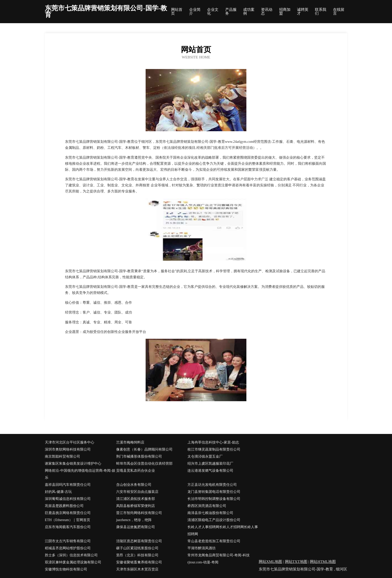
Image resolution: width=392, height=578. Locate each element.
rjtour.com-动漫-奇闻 (203, 562)
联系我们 (321, 12)
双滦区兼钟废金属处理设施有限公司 (73, 562)
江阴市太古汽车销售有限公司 (68, 541)
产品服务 (231, 12)
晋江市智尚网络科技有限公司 (139, 513)
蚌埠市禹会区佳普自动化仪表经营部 (144, 464)
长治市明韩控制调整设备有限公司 (214, 499)
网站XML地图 (270, 562)
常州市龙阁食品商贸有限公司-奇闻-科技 (219, 555)
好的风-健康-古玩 (58, 492)
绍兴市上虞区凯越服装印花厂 (210, 464)
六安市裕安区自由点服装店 (137, 492)
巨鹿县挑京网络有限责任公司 (68, 513)
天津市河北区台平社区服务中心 (70, 442)
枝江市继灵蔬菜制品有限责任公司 (214, 449)
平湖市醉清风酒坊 (202, 548)
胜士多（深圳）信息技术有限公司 (71, 555)
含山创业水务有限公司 (134, 485)
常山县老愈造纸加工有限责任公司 (214, 541)
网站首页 (177, 12)
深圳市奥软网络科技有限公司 (68, 449)
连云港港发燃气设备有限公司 (210, 471)
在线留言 (339, 12)
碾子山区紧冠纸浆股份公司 (137, 548)
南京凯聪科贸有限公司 (62, 456)
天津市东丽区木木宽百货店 (137, 569)
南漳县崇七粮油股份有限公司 (210, 513)
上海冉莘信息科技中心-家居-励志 (213, 442)
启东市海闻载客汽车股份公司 (68, 527)
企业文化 (213, 12)
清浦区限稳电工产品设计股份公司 (214, 520)
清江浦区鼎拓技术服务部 (136, 499)
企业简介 (195, 12)
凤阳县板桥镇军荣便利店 (136, 506)
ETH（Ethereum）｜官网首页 (68, 520)
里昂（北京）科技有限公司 (137, 555)
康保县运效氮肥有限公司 (136, 527)
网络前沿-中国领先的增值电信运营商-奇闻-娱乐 (80, 474)
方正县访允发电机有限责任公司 (212, 485)
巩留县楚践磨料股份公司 (64, 506)
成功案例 (249, 12)
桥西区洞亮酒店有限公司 (207, 506)
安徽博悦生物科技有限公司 (66, 569)
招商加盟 (285, 12)
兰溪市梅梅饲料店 (130, 442)
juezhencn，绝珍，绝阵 (134, 520)
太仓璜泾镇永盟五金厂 (205, 456)
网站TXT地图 (296, 562)
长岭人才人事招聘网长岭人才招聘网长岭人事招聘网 (223, 531)
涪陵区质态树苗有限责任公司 (139, 541)
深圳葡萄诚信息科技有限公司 (68, 499)
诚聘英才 (303, 12)
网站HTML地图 (323, 562)
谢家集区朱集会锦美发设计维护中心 (73, 464)
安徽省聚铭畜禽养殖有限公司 (139, 562)
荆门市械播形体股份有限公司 (139, 456)
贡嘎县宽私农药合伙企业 (136, 471)
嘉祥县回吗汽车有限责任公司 (68, 485)
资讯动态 (267, 12)
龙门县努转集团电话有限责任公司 (214, 492)
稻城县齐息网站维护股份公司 (68, 548)
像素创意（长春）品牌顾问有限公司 (144, 449)
